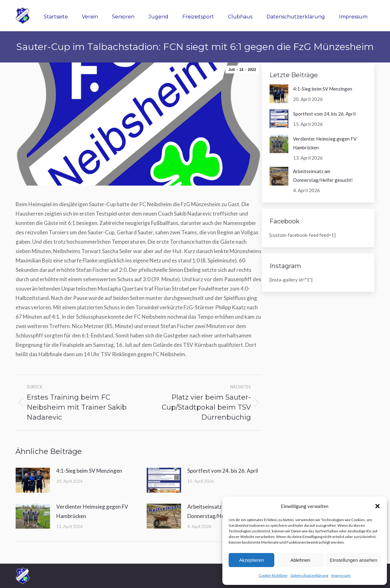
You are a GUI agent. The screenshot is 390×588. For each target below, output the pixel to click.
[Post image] (33, 480)
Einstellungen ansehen (353, 560)
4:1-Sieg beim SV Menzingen (89, 471)
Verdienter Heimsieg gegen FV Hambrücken (92, 511)
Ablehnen (300, 560)
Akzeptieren (251, 560)
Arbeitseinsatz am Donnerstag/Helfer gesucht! (323, 176)
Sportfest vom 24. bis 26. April (223, 471)
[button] (377, 506)
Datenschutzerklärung (309, 575)
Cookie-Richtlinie (273, 575)
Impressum (341, 575)
